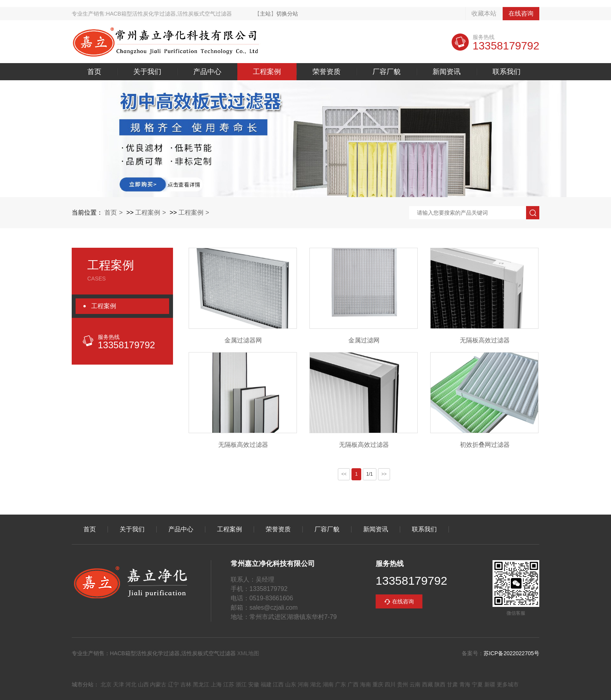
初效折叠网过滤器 (485, 445)
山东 (291, 684)
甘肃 (452, 684)
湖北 (316, 684)
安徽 (254, 684)
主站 (265, 14)
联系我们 (507, 72)
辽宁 (173, 684)
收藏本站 (484, 13)
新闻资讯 (447, 72)
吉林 (186, 684)
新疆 (490, 684)
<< (344, 474)
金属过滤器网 (243, 340)
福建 (266, 684)
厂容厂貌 (387, 72)
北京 (106, 684)
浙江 (241, 684)
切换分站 (287, 14)
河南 (303, 684)
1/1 (370, 474)
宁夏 (477, 684)
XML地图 (248, 653)
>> (384, 474)
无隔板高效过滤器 (485, 340)
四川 (390, 684)
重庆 (378, 684)
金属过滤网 (364, 340)
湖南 (328, 684)
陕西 (440, 684)
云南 (415, 684)
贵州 (403, 684)
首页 (94, 72)
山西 (143, 684)
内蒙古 (158, 684)
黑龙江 (201, 684)
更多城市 (508, 684)
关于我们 (147, 72)
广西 (353, 684)
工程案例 (267, 72)
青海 (465, 684)
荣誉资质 (327, 72)
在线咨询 (521, 13)
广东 (341, 684)
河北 (131, 684)
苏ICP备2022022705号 (511, 653)
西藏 (427, 684)
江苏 (229, 684)
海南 (366, 684)
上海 (216, 684)
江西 (278, 684)
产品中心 (207, 72)
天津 (118, 684)
